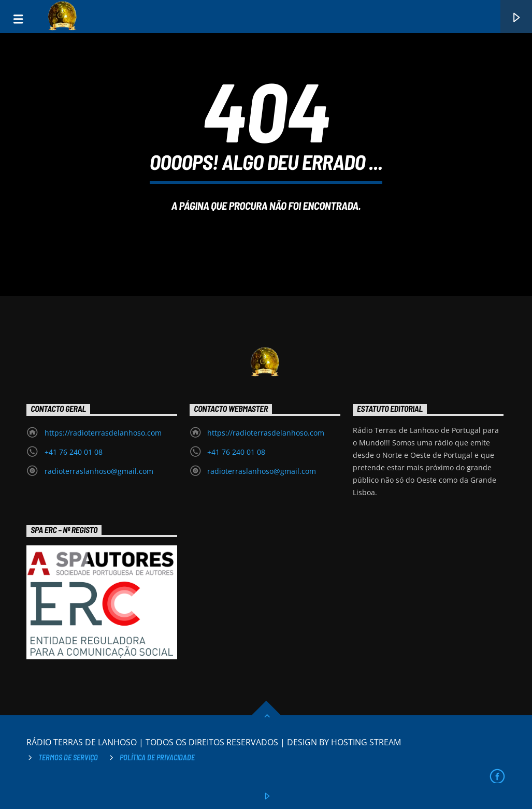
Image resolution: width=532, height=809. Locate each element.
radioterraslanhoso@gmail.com (99, 471)
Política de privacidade (157, 757)
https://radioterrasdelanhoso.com (103, 433)
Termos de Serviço (68, 757)
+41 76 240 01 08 (74, 452)
